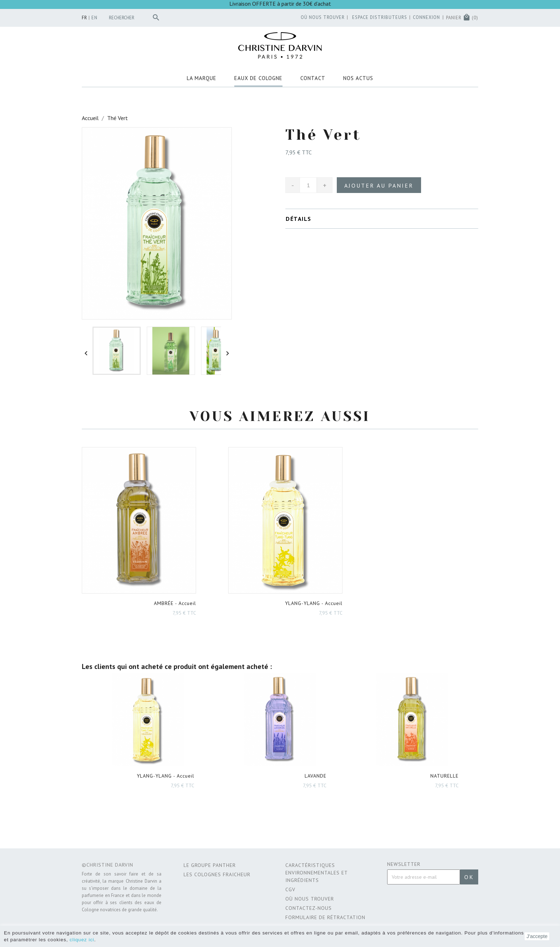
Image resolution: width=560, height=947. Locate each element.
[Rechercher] (136, 18)
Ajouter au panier (379, 185)
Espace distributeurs (377, 17)
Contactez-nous (309, 908)
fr (84, 18)
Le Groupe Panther (210, 865)
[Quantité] (308, 185)
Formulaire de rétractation (325, 917)
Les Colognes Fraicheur (217, 874)
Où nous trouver (310, 899)
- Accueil (175, 603)
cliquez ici (82, 940)
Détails (299, 219)
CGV (290, 889)
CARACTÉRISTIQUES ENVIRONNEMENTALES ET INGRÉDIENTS (316, 873)
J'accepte (537, 936)
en (94, 18)
